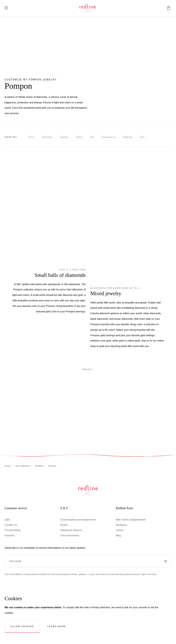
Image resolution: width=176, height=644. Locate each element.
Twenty (87, 369)
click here (152, 574)
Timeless (39, 466)
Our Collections (23, 466)
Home (8, 466)
